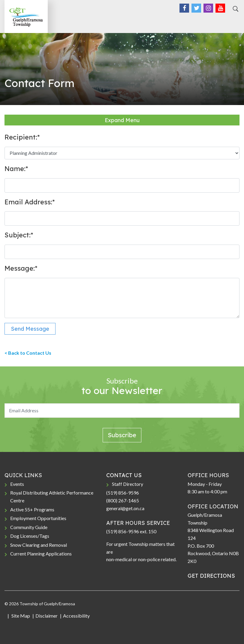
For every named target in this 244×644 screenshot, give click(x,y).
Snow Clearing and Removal (39, 545)
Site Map (20, 616)
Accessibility (76, 616)
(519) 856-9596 (123, 493)
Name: (16, 169)
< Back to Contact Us (28, 353)
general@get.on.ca (125, 508)
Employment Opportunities (38, 518)
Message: (21, 268)
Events (17, 484)
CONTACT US (124, 475)
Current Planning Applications (41, 554)
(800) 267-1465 (123, 500)
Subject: (19, 235)
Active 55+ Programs (32, 509)
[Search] (235, 9)
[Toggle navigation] (233, 21)
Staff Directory (128, 484)
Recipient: (22, 137)
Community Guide (29, 527)
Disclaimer (47, 616)
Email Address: (30, 202)
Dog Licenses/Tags (30, 536)
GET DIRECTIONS (211, 576)
